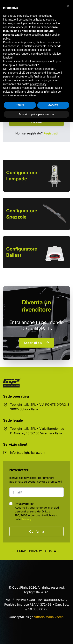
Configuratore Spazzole (22, 214)
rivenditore (36, 306)
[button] (68, 6)
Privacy (26, 519)
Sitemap (19, 551)
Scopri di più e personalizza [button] (36, 114)
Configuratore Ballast (22, 252)
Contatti (53, 551)
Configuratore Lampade (22, 176)
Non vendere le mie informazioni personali (29, 69)
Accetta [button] (53, 105)
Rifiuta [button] (20, 105)
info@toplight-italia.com (28, 453)
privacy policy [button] (38, 84)
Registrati (51, 133)
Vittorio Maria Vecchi (49, 617)
